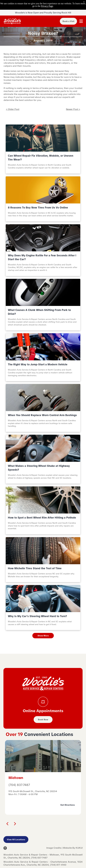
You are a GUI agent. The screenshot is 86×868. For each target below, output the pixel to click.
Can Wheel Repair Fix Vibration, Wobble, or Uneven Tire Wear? (41, 158)
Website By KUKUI (73, 848)
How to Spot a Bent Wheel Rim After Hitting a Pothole (42, 518)
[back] (7, 824)
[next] (15, 824)
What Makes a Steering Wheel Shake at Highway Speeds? (39, 468)
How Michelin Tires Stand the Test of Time (35, 568)
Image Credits (54, 848)
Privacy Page (47, 6)
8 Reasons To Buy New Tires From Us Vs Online (38, 208)
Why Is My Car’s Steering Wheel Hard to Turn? (37, 616)
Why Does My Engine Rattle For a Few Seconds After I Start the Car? (42, 257)
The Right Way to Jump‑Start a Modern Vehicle (38, 364)
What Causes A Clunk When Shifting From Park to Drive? (39, 312)
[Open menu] (81, 21)
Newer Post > (73, 109)
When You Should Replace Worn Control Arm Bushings (42, 415)
